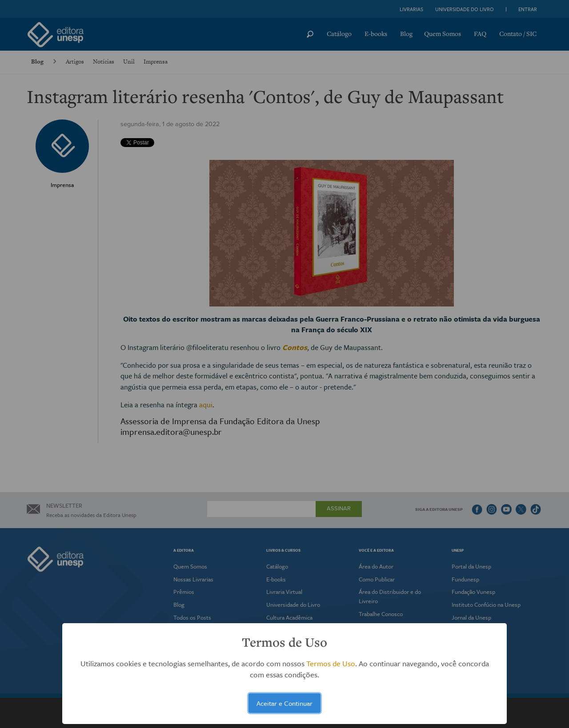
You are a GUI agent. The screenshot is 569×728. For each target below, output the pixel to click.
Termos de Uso (331, 663)
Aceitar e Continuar (284, 703)
